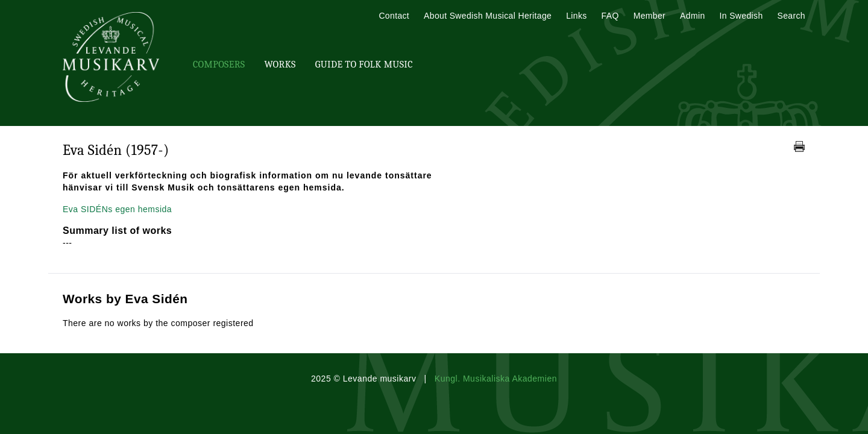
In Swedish (741, 16)
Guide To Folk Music (364, 64)
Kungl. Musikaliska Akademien (496, 379)
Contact (394, 16)
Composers (219, 64)
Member (649, 16)
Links (576, 16)
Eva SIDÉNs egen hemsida (117, 209)
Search (791, 16)
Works (280, 64)
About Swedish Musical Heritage (488, 16)
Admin (692, 16)
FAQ (610, 16)
